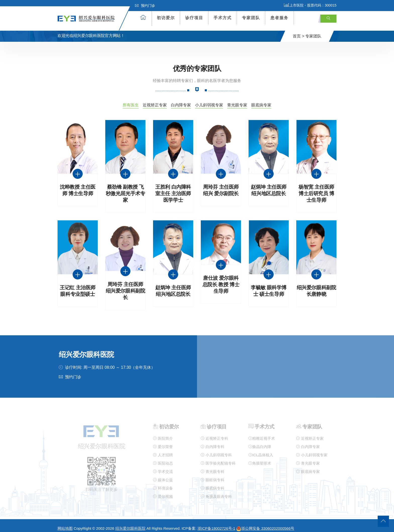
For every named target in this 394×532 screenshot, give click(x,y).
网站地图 (65, 524)
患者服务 (279, 18)
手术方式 (223, 18)
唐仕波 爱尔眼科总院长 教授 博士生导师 (221, 280)
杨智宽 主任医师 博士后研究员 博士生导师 (316, 189)
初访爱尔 (166, 18)
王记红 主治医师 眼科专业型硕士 (78, 286)
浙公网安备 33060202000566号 (265, 524)
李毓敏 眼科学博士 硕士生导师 (269, 286)
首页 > (299, 31)
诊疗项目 (194, 18)
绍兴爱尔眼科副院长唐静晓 (316, 286)
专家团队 (251, 18)
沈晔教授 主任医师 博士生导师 (78, 186)
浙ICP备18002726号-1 (216, 524)
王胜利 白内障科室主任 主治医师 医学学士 (173, 189)
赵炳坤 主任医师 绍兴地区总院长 (269, 186)
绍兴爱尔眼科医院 (130, 524)
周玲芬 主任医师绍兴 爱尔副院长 (221, 186)
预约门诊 (145, 6)
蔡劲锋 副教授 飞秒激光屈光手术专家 (126, 189)
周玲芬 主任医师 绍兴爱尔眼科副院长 (126, 286)
